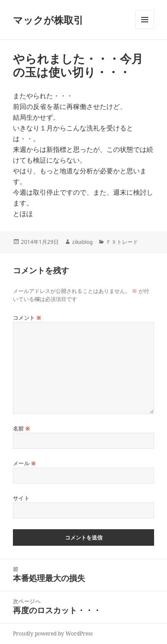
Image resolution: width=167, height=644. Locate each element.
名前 (22, 429)
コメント (27, 318)
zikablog (82, 242)
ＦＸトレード (122, 242)
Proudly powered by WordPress (53, 634)
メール (24, 463)
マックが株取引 (48, 20)
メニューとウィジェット (145, 29)
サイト (21, 498)
